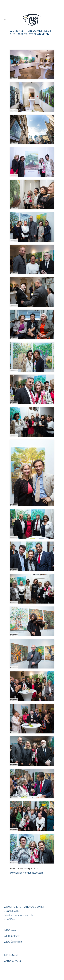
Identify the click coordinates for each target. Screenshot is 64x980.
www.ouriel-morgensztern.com (27, 873)
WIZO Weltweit (12, 936)
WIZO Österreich (13, 942)
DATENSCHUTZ (12, 961)
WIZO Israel (10, 930)
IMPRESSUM (11, 955)
